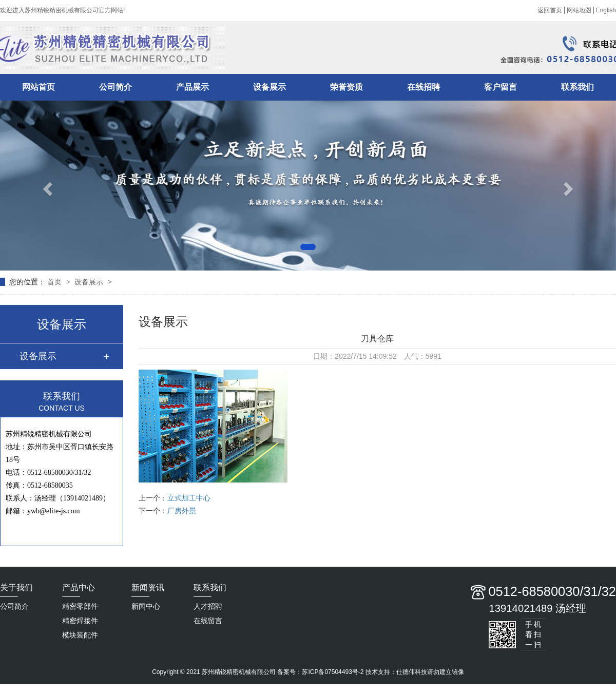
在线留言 (208, 621)
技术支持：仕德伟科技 (396, 672)
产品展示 (192, 87)
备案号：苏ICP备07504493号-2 (320, 672)
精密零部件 (80, 606)
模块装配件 (80, 635)
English (606, 10)
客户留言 (500, 87)
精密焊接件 (80, 621)
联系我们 (577, 87)
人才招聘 (208, 606)
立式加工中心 (189, 498)
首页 (55, 282)
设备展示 (269, 87)
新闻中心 (146, 606)
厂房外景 (182, 511)
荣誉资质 (346, 87)
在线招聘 (423, 87)
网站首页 (38, 87)
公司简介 (115, 87)
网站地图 (579, 10)
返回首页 (550, 10)
